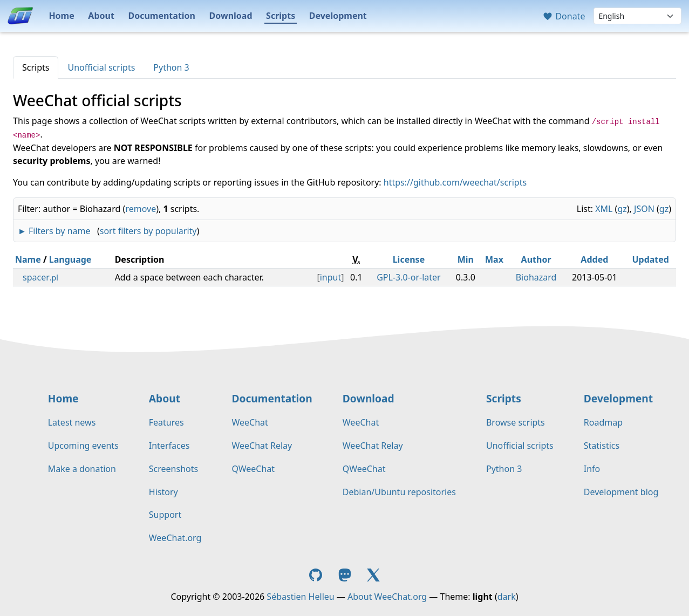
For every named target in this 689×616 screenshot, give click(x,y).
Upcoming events (83, 446)
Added (594, 259)
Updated (650, 259)
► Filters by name (54, 231)
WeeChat (250, 422)
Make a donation (82, 469)
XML (604, 209)
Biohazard (536, 277)
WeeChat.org (175, 538)
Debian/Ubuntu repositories (399, 492)
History (163, 492)
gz (622, 209)
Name (28, 259)
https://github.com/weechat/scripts (455, 182)
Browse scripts (516, 422)
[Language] (637, 16)
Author (536, 259)
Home (61, 16)
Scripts (281, 16)
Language (70, 259)
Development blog (621, 492)
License (409, 259)
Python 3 (171, 67)
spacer (40, 277)
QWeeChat (253, 469)
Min (466, 259)
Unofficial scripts (101, 67)
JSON (644, 209)
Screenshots (173, 469)
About (101, 16)
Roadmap (603, 422)
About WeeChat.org (387, 597)
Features (166, 422)
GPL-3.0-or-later (409, 277)
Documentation (162, 16)
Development (338, 16)
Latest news (72, 422)
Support (165, 515)
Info (592, 469)
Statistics (602, 446)
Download (231, 16)
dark (507, 597)
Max (494, 259)
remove (141, 209)
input (331, 277)
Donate (564, 16)
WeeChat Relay (262, 446)
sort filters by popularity (148, 231)
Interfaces (169, 446)
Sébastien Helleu (300, 597)
